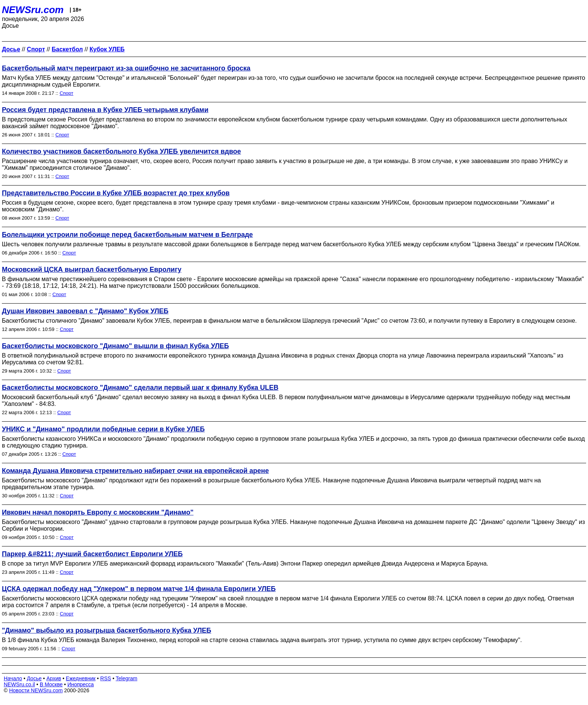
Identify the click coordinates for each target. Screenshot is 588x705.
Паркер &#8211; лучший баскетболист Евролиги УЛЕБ (92, 554)
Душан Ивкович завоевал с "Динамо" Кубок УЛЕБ (85, 311)
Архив (54, 678)
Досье (34, 678)
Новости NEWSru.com (36, 690)
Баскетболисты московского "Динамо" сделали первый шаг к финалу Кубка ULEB (140, 388)
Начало (13, 678)
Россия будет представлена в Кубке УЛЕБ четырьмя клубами (105, 110)
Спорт (67, 93)
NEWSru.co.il (19, 684)
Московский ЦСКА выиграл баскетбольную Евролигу (92, 269)
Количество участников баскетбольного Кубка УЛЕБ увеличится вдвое (121, 151)
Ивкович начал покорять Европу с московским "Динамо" (98, 512)
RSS (106, 678)
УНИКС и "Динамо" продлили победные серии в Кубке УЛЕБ (103, 429)
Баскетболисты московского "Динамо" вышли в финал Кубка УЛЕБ (115, 346)
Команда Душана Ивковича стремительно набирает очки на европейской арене (135, 471)
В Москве (51, 684)
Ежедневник (81, 678)
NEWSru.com (33, 10)
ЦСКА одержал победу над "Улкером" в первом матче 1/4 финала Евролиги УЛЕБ (139, 589)
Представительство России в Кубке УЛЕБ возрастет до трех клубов (116, 193)
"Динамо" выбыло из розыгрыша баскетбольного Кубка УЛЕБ (106, 630)
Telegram (127, 678)
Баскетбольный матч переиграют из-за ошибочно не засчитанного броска (126, 68)
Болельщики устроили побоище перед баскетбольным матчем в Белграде (127, 235)
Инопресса (81, 684)
